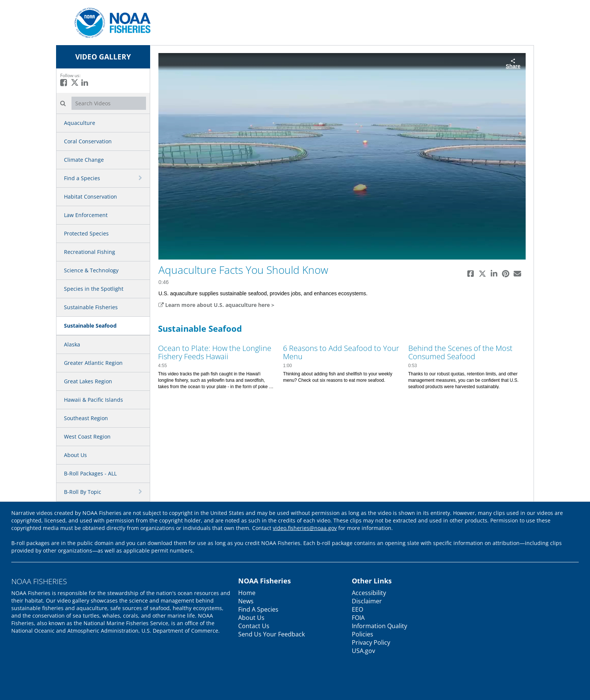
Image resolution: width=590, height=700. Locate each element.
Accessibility (369, 593)
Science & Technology (91, 270)
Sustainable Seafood (90, 326)
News (246, 601)
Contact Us (254, 626)
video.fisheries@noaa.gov (305, 528)
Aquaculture (80, 123)
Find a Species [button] (82, 178)
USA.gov (363, 651)
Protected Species (86, 233)
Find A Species (258, 609)
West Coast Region (87, 437)
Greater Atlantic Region (93, 363)
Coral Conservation (88, 141)
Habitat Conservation (90, 197)
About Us (75, 455)
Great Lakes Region (88, 381)
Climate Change (84, 160)
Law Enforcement (86, 215)
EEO (357, 609)
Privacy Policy (371, 642)
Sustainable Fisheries (91, 307)
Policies (363, 634)
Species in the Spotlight (94, 289)
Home (247, 593)
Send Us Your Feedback (271, 634)
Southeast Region (86, 418)
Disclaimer (367, 601)
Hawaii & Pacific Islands (94, 400)
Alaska (72, 344)
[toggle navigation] (141, 178)
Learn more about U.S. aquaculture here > (216, 305)
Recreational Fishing (90, 252)
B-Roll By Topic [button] (83, 492)
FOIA (358, 618)
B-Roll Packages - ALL (90, 473)
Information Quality (379, 626)
